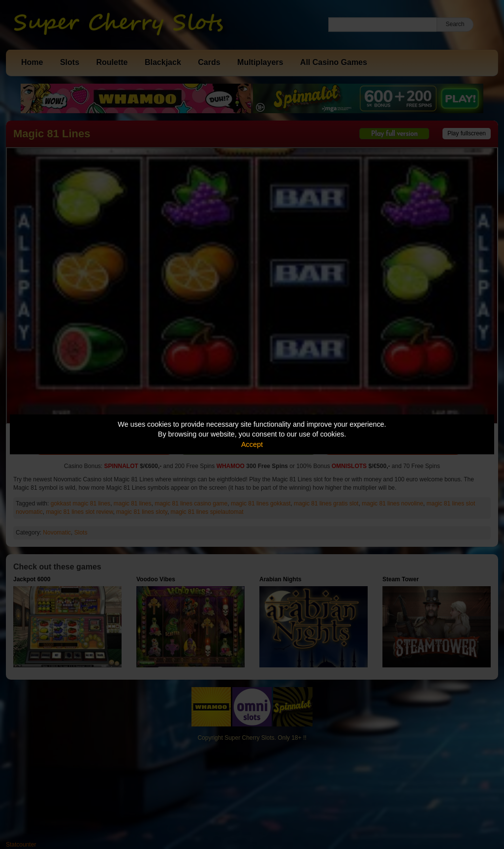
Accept (252, 444)
